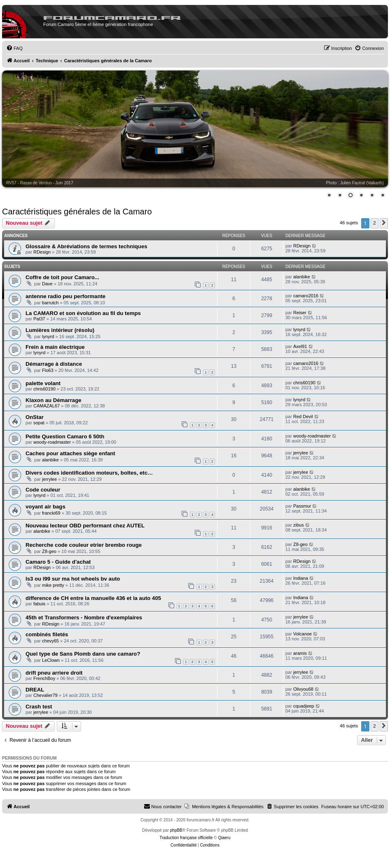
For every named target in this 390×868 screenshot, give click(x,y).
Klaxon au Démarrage (54, 400)
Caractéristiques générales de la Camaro (77, 212)
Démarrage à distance (54, 364)
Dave (47, 284)
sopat (39, 423)
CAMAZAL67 (47, 406)
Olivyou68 (303, 689)
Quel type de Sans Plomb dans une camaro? (83, 654)
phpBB (176, 830)
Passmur (302, 506)
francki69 (51, 513)
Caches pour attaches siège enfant (70, 453)
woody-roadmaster (52, 442)
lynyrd (48, 336)
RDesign (42, 252)
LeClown (51, 660)
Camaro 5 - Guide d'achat (58, 562)
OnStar (35, 417)
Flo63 (48, 370)
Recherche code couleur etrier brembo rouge (84, 545)
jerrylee (301, 453)
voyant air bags (46, 507)
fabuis (39, 604)
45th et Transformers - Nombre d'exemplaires (84, 617)
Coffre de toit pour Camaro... (62, 277)
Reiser (300, 313)
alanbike (302, 277)
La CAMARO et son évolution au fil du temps (83, 313)
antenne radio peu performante (65, 296)
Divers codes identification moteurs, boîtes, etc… (89, 473)
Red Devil (303, 416)
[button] (384, 223)
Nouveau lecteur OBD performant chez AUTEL (85, 526)
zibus (299, 525)
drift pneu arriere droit (54, 673)
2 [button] (375, 223)
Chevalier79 (46, 695)
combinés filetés (47, 634)
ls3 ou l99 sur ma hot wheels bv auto (73, 579)
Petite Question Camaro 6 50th (65, 436)
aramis (300, 653)
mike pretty (53, 585)
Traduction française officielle (186, 838)
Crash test (39, 707)
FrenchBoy (44, 678)
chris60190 (44, 389)
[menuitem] (14, 48)
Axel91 (300, 346)
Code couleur (43, 490)
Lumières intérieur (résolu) (60, 330)
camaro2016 (306, 296)
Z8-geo (49, 551)
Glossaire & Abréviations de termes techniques (86, 246)
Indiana (301, 578)
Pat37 (39, 319)
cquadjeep (304, 706)
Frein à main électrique (55, 347)
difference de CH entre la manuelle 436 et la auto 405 (93, 598)
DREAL (35, 690)
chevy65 (50, 641)
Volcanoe (302, 634)
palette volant (43, 383)
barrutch (50, 303)
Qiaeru (224, 838)
